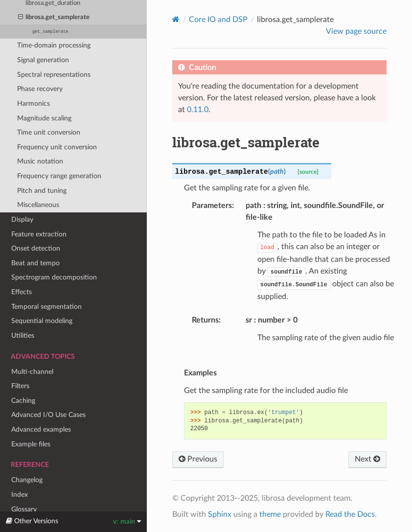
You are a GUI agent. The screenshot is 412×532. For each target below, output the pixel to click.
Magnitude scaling (44, 118)
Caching (23, 401)
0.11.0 (198, 110)
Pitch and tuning (42, 191)
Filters (20, 386)
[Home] (176, 19)
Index (20, 495)
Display (22, 220)
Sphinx (220, 514)
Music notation (40, 161)
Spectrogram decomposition (54, 277)
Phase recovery (40, 89)
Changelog (27, 480)
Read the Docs (350, 514)
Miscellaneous (38, 205)
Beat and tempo (35, 263)
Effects (22, 292)
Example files (31, 444)
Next (367, 459)
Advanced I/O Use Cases (48, 415)
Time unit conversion (49, 132)
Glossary (24, 509)
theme (270, 514)
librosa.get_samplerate (54, 18)
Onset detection (36, 248)
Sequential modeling (42, 321)
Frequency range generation (59, 176)
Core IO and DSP (218, 20)
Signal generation (43, 60)
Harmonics (34, 104)
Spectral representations (54, 75)
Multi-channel (32, 372)
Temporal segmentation (46, 307)
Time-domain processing (54, 45)
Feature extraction (39, 234)
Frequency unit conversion (57, 147)
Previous (198, 459)
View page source (356, 31)
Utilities (23, 335)
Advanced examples (41, 429)
